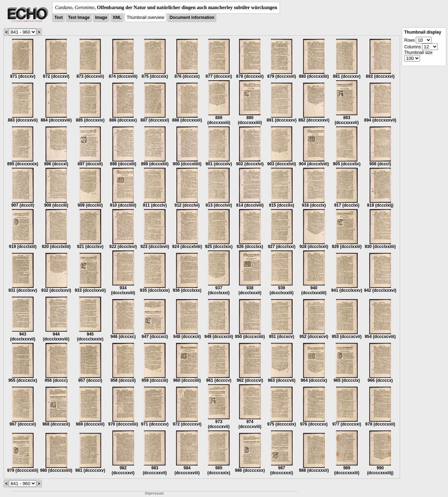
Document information (192, 18)
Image (101, 18)
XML (117, 18)
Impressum (154, 493)
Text (58, 18)
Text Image (79, 18)
